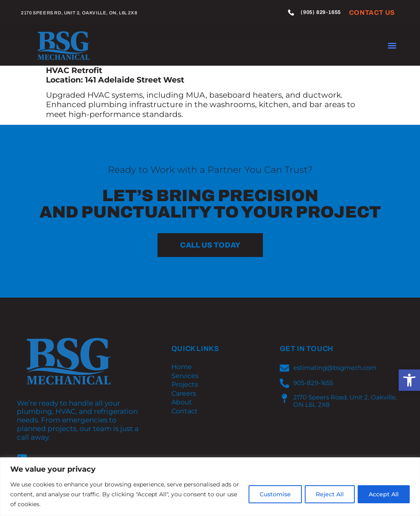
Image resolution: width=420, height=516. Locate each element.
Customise (270, 494)
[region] (210, 487)
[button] (409, 380)
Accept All (383, 494)
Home (182, 367)
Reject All (327, 494)
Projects (185, 385)
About (182, 402)
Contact (185, 411)
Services (185, 376)
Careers (184, 394)
